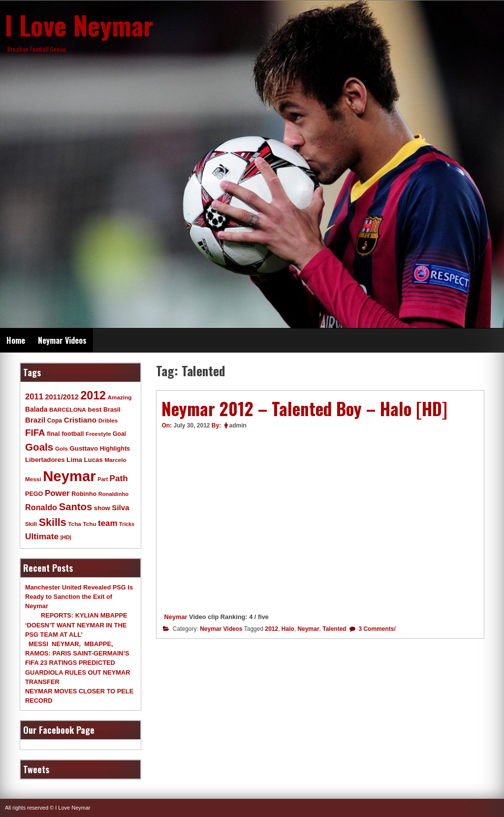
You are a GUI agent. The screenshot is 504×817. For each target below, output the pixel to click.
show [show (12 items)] (102, 508)
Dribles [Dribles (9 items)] (108, 420)
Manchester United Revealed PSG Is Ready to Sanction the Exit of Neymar (79, 597)
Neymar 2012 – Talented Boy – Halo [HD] (304, 408)
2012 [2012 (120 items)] (93, 395)
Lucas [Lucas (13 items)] (93, 460)
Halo (288, 629)
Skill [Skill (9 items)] (31, 524)
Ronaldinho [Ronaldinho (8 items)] (114, 494)
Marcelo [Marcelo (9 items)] (115, 460)
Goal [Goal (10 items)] (119, 434)
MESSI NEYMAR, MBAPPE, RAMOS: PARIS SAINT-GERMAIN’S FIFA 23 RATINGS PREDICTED (77, 653)
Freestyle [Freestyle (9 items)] (98, 434)
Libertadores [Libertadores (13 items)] (45, 460)
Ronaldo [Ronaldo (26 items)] (41, 507)
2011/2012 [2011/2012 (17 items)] (62, 397)
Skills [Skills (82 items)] (53, 523)
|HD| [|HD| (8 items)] (66, 537)
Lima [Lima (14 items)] (74, 460)
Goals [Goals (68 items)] (39, 447)
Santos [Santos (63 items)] (76, 507)
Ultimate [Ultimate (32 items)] (42, 536)
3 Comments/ (376, 629)
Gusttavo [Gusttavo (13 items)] (84, 448)
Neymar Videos (62, 340)
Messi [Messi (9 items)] (33, 479)
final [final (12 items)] (53, 434)
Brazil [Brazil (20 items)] (35, 420)
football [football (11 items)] (73, 434)
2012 (271, 629)
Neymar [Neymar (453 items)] (69, 476)
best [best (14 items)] (94, 409)
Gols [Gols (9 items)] (62, 448)
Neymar (176, 617)
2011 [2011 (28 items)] (34, 397)
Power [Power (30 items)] (57, 493)
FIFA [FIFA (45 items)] (35, 433)
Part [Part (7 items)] (103, 479)
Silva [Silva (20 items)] (120, 507)
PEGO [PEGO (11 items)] (34, 494)
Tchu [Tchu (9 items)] (89, 524)
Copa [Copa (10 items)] (55, 421)
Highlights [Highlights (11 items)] (115, 449)
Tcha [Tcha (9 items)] (74, 524)
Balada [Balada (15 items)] (36, 409)
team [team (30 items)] (108, 523)
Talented (334, 629)
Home (16, 340)
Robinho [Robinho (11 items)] (84, 494)
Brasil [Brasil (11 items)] (112, 410)
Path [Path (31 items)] (119, 478)
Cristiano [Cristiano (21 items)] (80, 420)
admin (238, 425)
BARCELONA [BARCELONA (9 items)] (68, 409)
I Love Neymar (79, 25)
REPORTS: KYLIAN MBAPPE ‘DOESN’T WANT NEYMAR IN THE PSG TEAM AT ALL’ (76, 625)
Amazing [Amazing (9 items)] (120, 397)
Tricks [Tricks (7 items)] (127, 524)
